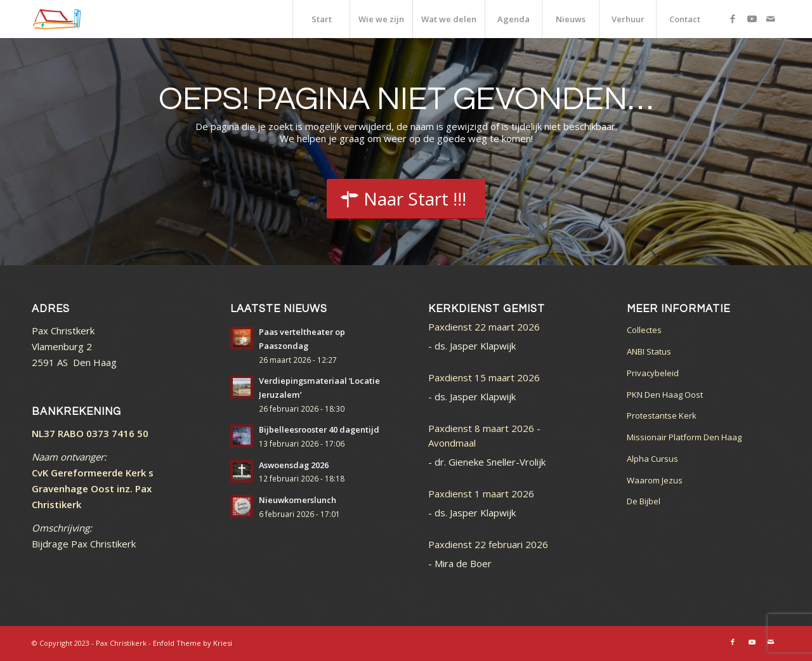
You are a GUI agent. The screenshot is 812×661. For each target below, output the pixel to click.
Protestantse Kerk (662, 416)
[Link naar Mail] (771, 18)
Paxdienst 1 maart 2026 (481, 494)
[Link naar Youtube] (752, 18)
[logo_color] (57, 19)
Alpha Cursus (652, 459)
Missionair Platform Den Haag (684, 437)
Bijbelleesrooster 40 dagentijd (319, 429)
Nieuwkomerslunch (298, 500)
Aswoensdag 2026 (294, 465)
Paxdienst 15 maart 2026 (484, 377)
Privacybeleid (653, 373)
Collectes (644, 330)
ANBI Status (649, 351)
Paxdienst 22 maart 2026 (484, 327)
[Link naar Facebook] (733, 18)
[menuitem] (321, 19)
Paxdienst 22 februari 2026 (488, 544)
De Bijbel (644, 501)
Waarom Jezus (655, 480)
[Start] (406, 199)
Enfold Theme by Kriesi (193, 643)
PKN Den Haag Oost (665, 395)
